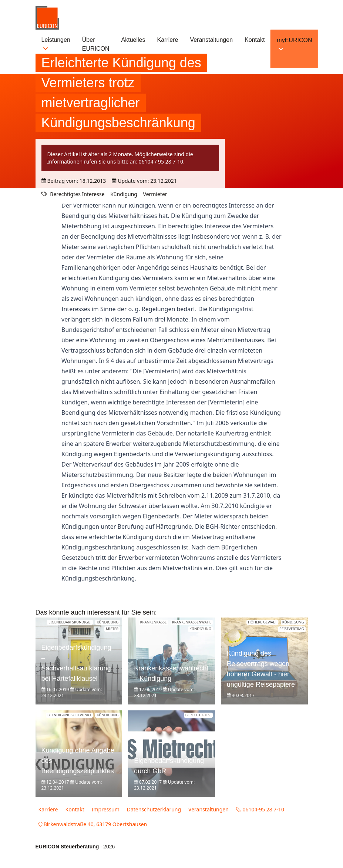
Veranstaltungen (211, 40)
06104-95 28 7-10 (260, 809)
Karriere (168, 40)
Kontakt (255, 40)
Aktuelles (133, 40)
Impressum (106, 809)
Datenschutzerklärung (154, 809)
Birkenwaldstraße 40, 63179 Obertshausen (93, 824)
